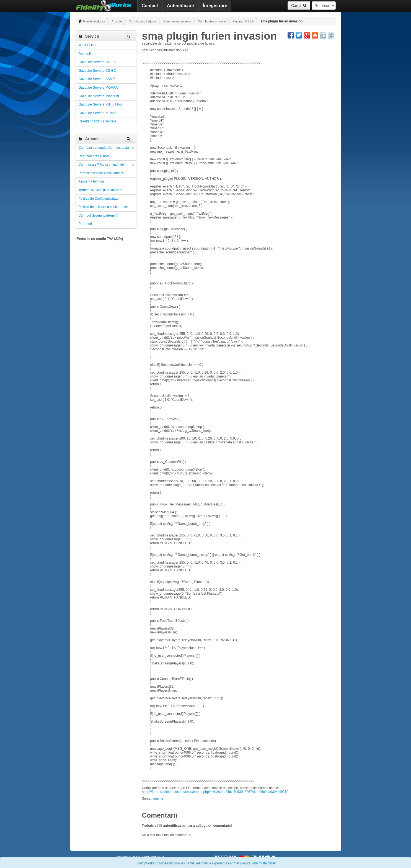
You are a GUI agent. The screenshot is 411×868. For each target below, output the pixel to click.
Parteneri (85, 224)
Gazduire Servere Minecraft (99, 96)
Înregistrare (215, 6)
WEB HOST (87, 45)
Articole (117, 21)
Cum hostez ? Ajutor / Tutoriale (143, 21)
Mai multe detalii (264, 863)
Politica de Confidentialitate (99, 199)
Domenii (85, 54)
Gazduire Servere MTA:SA (98, 113)
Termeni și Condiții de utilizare (101, 190)
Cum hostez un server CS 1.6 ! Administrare (212, 21)
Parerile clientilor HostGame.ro (101, 173)
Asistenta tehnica (91, 181)
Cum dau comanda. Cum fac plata (104, 148)
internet (159, 798)
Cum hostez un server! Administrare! (177, 21)
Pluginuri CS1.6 (243, 21)
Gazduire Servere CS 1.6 (97, 62)
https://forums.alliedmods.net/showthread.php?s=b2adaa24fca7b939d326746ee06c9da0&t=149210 (215, 792)
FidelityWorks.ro (92, 21)
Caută (299, 6)
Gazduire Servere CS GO (97, 71)
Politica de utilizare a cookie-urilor (103, 207)
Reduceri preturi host (94, 156)
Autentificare (180, 6)
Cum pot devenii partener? (98, 215)
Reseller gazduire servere (98, 121)
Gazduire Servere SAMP (97, 79)
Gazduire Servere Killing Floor (101, 104)
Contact (150, 6)
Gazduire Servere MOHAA (98, 88)
